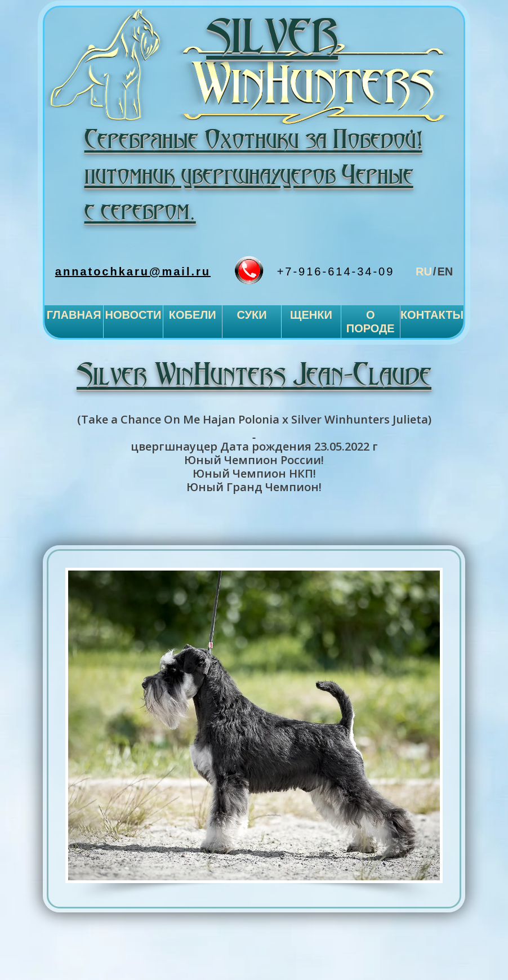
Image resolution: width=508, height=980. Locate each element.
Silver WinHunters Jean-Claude (254, 376)
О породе (371, 322)
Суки (251, 315)
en (445, 271)
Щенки (311, 315)
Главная (74, 315)
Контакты (432, 315)
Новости (133, 315)
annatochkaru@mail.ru (133, 271)
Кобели (193, 315)
